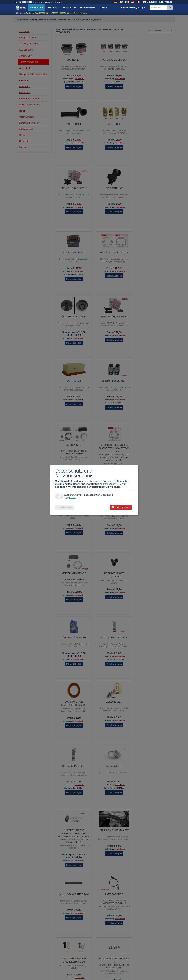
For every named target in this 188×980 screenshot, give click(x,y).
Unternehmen (88, 8)
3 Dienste (70, 498)
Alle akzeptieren (121, 507)
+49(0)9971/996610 (25, 2)
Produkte (36, 8)
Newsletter (70, 8)
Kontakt (104, 8)
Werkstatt (53, 8)
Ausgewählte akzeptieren (65, 507)
